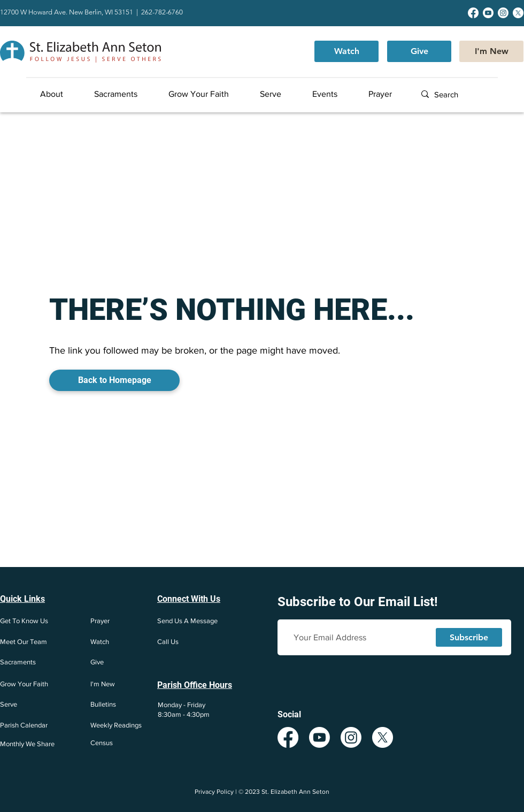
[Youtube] (488, 13)
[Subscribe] (469, 637)
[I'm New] (491, 51)
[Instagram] (503, 13)
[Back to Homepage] (114, 380)
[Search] (468, 94)
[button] (62, 94)
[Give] (419, 51)
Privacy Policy (214, 792)
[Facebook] (473, 13)
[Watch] (346, 51)
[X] (518, 13)
